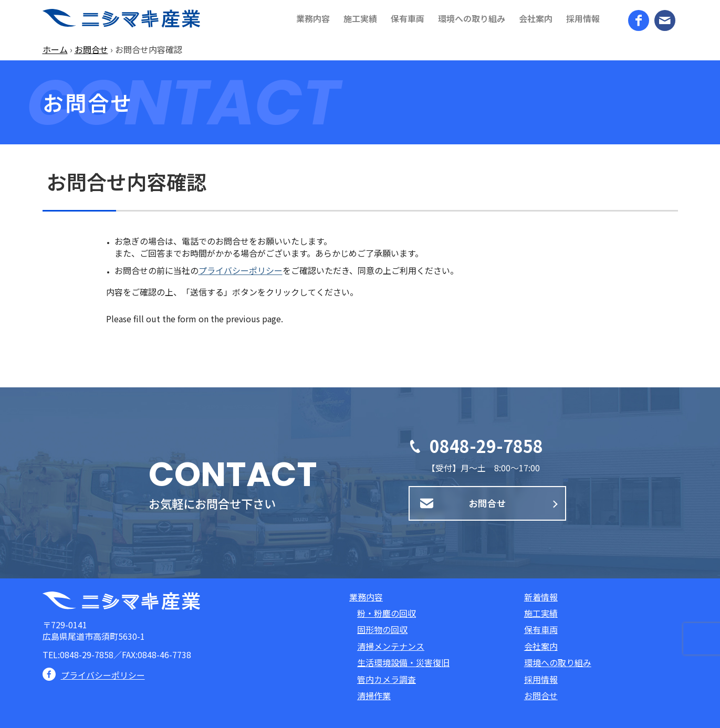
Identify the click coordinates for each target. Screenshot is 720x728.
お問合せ (91, 49)
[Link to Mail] (665, 20)
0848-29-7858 (486, 446)
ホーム (55, 49)
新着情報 (541, 597)
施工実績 (541, 613)
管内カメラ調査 (387, 679)
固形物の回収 (382, 629)
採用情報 (541, 679)
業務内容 (366, 597)
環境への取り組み (558, 662)
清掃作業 (374, 695)
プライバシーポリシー (241, 270)
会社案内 (541, 646)
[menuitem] (313, 18)
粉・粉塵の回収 (387, 613)
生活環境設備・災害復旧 (403, 662)
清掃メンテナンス (391, 646)
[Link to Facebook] (639, 20)
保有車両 (541, 629)
